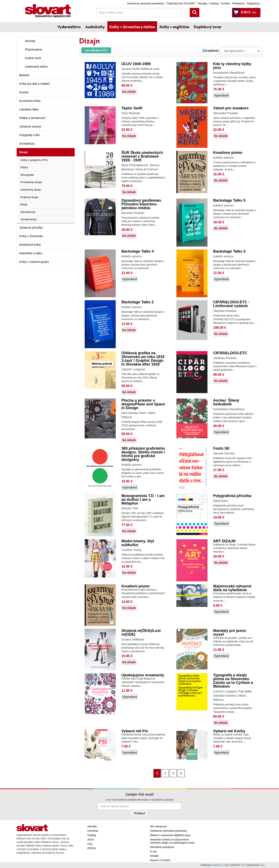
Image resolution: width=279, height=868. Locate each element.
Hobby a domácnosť (32, 118)
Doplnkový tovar (208, 27)
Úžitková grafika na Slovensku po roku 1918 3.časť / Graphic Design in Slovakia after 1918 (143, 359)
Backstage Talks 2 (138, 302)
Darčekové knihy (30, 245)
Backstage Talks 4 (138, 251)
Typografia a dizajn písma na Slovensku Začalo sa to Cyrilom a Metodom (233, 681)
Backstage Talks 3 (229, 251)
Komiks (24, 92)
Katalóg (214, 4)
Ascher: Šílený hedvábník (226, 402)
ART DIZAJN (224, 541)
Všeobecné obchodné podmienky (145, 4)
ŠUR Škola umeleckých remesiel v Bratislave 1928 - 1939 (142, 156)
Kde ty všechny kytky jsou (232, 66)
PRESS (92, 848)
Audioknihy (95, 27)
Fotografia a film (30, 135)
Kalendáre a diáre (31, 253)
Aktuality (202, 4)
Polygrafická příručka (232, 496)
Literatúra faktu (29, 109)
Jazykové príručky (31, 228)
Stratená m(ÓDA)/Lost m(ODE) (141, 633)
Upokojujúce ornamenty (143, 675)
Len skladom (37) (96, 50)
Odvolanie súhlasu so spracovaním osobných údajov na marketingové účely (172, 841)
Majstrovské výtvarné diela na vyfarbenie (232, 588)
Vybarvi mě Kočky (229, 731)
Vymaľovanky (29, 219)
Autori (91, 840)
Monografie (27, 175)
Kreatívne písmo (228, 153)
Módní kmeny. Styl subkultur (138, 543)
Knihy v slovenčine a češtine (132, 27)
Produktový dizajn (31, 182)
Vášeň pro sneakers (231, 108)
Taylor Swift (132, 108)
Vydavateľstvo (69, 27)
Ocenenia (93, 831)
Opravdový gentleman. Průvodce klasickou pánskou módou (142, 204)
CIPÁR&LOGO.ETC (230, 353)
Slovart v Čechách (160, 860)
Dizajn (23, 152)
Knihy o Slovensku (31, 236)
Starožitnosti (28, 212)
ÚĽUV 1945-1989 (136, 64)
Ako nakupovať (158, 826)
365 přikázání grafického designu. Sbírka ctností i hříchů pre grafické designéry (143, 454)
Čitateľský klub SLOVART (181, 4)
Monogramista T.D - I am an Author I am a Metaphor (143, 500)
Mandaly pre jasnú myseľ (229, 633)
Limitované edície (36, 67)
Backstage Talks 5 (229, 200)
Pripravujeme (34, 49)
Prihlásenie (238, 4)
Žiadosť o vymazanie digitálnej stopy (170, 835)
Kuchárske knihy (30, 101)
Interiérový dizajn (31, 190)
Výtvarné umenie (30, 127)
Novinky (30, 41)
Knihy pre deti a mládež (34, 84)
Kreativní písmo (135, 586)
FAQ (90, 844)
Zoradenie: (211, 51)
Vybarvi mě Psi (135, 731)
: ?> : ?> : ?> (240, 51)
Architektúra (27, 144)
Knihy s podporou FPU (34, 160)
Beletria (24, 75)
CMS (243, 865)
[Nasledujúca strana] (187, 773)
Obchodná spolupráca (162, 847)
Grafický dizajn (29, 197)
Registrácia (253, 4)
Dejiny (24, 167)
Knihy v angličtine (174, 27)
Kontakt (225, 4)
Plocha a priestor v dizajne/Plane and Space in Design (143, 404)
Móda (24, 204)
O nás (153, 852)
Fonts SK (221, 448)
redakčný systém (221, 865)
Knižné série (33, 58)
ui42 (262, 865)
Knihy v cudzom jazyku (34, 262)
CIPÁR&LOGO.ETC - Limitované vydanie (231, 304)
